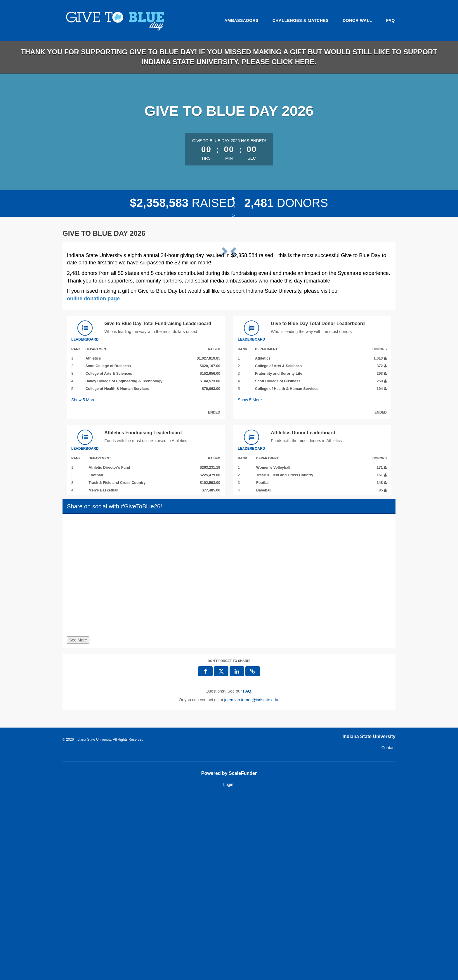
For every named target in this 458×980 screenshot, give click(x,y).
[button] (91, 337)
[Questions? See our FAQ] (247, 873)
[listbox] (229, 337)
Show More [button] (83, 582)
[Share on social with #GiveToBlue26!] (229, 759)
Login (228, 967)
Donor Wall (357, 20)
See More (78, 822)
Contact (388, 930)
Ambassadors (241, 20)
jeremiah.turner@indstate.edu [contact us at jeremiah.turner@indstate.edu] (251, 882)
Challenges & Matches (301, 20)
